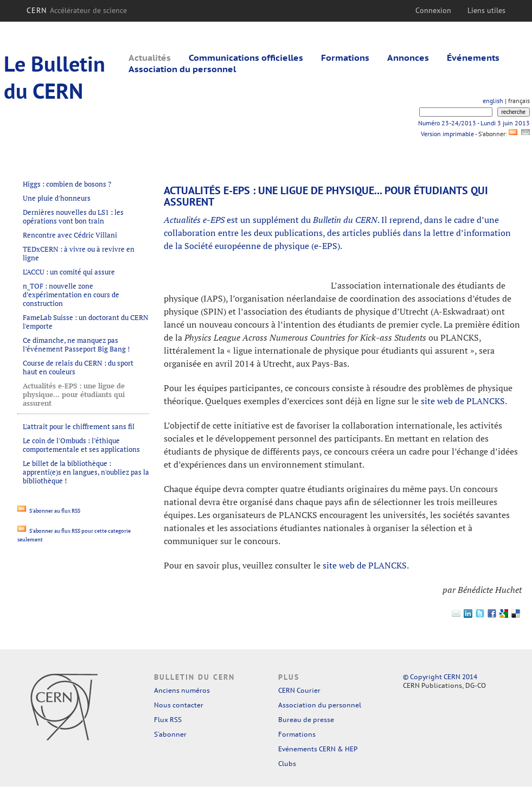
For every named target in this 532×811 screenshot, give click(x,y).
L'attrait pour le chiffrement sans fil (79, 426)
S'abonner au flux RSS (49, 511)
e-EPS (326, 246)
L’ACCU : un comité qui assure (69, 272)
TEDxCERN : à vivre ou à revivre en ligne (79, 253)
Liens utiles (486, 10)
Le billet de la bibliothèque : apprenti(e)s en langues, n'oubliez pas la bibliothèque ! (86, 472)
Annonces (408, 58)
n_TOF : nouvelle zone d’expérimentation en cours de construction (71, 295)
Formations (345, 58)
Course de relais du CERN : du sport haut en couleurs (78, 367)
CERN (77, 10)
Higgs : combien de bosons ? (67, 184)
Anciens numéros (182, 690)
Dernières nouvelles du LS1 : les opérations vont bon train (73, 216)
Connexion (433, 10)
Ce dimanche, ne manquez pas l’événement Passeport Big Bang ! (76, 344)
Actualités (150, 58)
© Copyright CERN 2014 (440, 677)
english (493, 101)
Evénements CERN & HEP (318, 749)
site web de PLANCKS (463, 401)
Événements (473, 58)
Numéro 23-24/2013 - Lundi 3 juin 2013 (474, 123)
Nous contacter (179, 705)
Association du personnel (182, 69)
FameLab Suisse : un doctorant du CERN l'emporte (86, 322)
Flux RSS (168, 720)
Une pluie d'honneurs (57, 198)
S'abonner (170, 734)
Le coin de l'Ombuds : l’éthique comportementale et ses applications (81, 445)
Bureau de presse (306, 720)
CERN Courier (299, 690)
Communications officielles (246, 58)
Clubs (287, 764)
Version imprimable (447, 134)
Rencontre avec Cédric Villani (70, 235)
